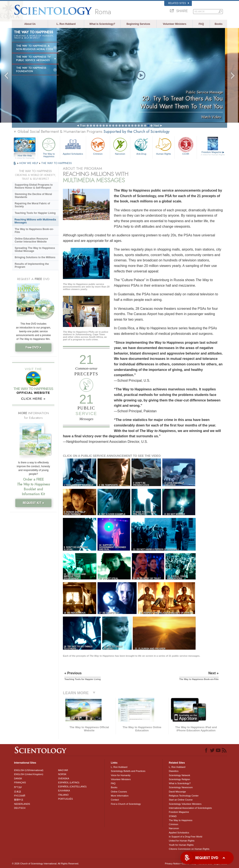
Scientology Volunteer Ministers (185, 804)
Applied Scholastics (73, 146)
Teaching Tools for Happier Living (35, 213)
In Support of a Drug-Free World (186, 837)
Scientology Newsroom (181, 787)
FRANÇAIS (20, 782)
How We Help (25, 156)
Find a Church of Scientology (126, 804)
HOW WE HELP (29, 163)
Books (218, 24)
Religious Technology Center (184, 796)
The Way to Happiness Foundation (31, 70)
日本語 (18, 792)
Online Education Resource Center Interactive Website (31, 240)
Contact (115, 800)
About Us (30, 24)
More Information (120, 796)
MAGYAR (63, 770)
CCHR (186, 146)
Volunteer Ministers (174, 24)
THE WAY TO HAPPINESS (57, 163)
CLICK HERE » (33, 399)
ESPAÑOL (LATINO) (69, 782)
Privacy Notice (172, 864)
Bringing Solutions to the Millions (35, 257)
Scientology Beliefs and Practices (128, 771)
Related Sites (179, 3)
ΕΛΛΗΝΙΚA (64, 791)
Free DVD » (33, 347)
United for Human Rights (182, 841)
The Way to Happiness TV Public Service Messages (33, 59)
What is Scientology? (102, 24)
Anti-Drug (141, 146)
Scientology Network (180, 775)
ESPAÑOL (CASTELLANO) (72, 787)
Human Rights (163, 146)
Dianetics (174, 771)
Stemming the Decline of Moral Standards (33, 196)
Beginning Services (138, 24)
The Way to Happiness (49, 147)
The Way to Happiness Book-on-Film (34, 231)
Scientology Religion (180, 779)
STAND (173, 816)
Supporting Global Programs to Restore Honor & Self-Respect (34, 186)
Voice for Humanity (121, 775)
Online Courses (119, 792)
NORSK (62, 774)
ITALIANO (63, 795)
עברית (18, 787)
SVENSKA (64, 778)
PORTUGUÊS (65, 799)
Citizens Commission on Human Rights (189, 849)
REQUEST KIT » (33, 503)
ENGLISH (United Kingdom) (29, 774)
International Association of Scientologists (190, 808)
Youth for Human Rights (181, 845)
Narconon (120, 146)
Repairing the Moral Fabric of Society (32, 205)
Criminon (98, 146)
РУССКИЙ (20, 796)
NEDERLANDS (22, 804)
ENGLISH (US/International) (29, 770)
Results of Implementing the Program (32, 265)
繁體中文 (19, 800)
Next (156, 125)
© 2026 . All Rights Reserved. (45, 864)
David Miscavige (177, 792)
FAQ (201, 24)
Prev (83, 125)
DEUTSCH (20, 808)
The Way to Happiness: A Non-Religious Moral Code (35, 48)
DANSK (18, 778)
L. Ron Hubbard (66, 24)
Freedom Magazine (213, 153)
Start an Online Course (181, 800)
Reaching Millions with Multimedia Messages (35, 221)
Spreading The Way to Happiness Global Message (35, 250)
